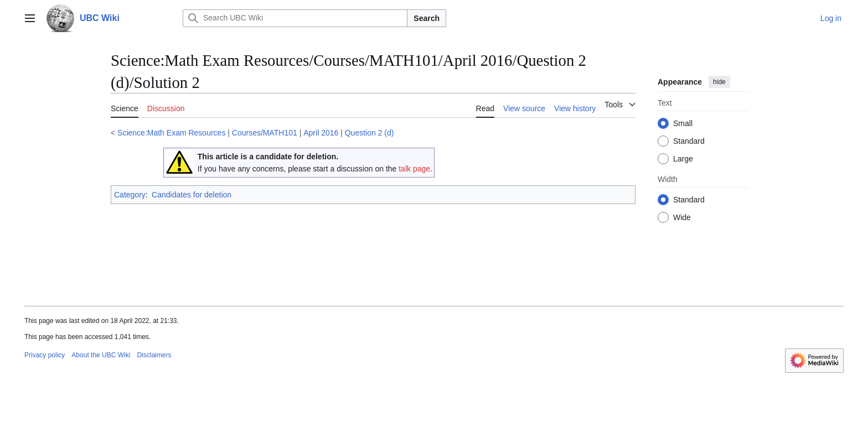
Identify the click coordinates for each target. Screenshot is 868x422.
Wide (682, 217)
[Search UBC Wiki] (295, 18)
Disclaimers (154, 355)
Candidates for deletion (192, 195)
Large (683, 159)
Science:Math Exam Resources (171, 133)
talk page (414, 169)
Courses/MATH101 (265, 133)
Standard (689, 141)
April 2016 (321, 133)
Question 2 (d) (370, 133)
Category (130, 195)
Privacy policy (45, 355)
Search (427, 18)
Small (683, 123)
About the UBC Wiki (101, 355)
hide (719, 82)
